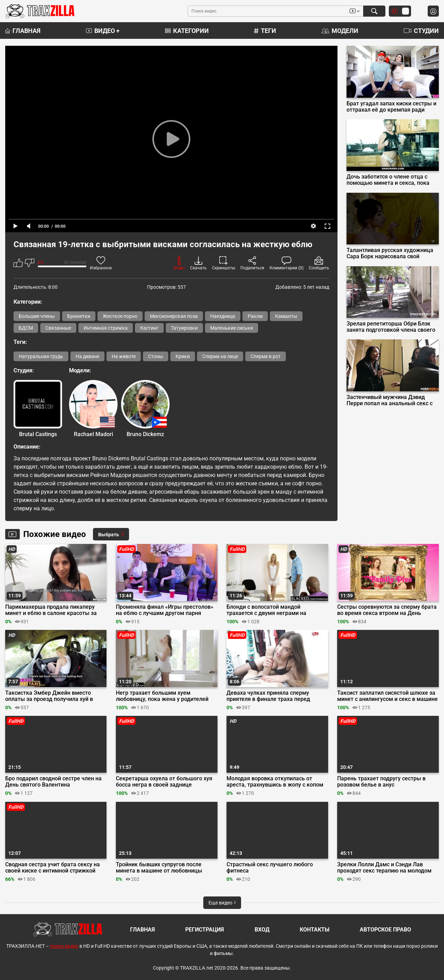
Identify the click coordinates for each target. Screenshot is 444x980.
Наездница (223, 316)
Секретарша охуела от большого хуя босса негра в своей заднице (164, 782)
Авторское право (385, 930)
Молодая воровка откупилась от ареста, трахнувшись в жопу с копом (275, 782)
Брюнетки (79, 316)
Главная (23, 31)
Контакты (315, 930)
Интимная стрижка (106, 328)
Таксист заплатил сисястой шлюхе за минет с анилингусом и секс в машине (387, 696)
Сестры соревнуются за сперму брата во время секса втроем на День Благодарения (387, 610)
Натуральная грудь (41, 356)
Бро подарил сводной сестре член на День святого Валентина (53, 782)
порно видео (64, 946)
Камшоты (286, 316)
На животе (124, 356)
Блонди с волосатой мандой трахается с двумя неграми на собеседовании (266, 610)
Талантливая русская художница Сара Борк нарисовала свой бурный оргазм (390, 253)
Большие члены (37, 316)
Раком (255, 316)
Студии (421, 31)
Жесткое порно (120, 316)
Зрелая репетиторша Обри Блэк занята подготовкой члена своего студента (391, 327)
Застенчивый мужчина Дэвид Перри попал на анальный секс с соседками (390, 400)
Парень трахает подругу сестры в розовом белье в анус (381, 782)
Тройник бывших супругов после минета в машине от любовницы (159, 868)
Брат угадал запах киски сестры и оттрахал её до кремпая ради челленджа (391, 107)
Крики (183, 356)
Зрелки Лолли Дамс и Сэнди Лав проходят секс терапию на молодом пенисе (384, 868)
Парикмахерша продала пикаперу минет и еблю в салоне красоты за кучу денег (51, 610)
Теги (265, 31)
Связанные (58, 328)
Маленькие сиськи (232, 328)
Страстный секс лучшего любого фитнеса (270, 868)
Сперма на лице (220, 356)
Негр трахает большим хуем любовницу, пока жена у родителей (162, 696)
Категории (187, 31)
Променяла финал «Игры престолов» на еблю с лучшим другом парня (165, 610)
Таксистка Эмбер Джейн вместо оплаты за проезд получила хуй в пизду (49, 696)
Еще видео (222, 903)
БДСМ (26, 328)
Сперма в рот (266, 356)
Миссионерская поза (174, 316)
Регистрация (205, 930)
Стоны (156, 356)
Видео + (103, 31)
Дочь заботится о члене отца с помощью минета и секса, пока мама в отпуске (388, 180)
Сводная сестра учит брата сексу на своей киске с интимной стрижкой (53, 868)
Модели (340, 31)
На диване (87, 356)
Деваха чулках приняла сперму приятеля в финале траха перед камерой (268, 696)
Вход (262, 930)
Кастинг (149, 328)
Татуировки (184, 328)
